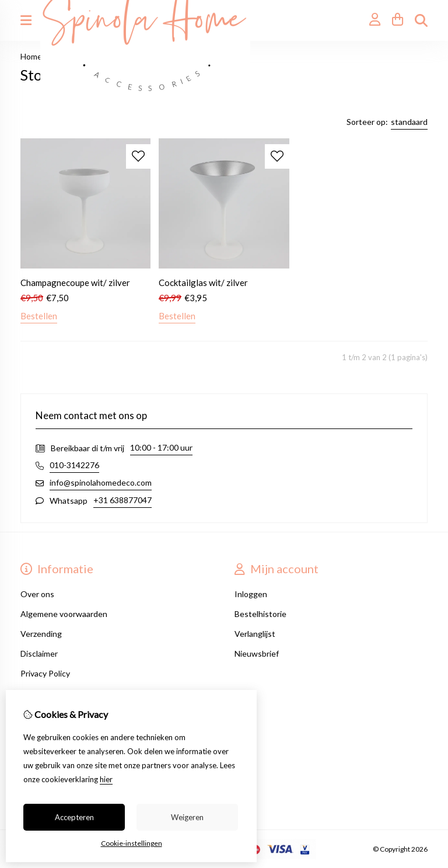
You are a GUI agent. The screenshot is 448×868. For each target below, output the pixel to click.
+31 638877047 (123, 500)
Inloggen (251, 594)
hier (106, 779)
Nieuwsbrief (257, 653)
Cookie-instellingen (132, 843)
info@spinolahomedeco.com (101, 482)
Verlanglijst (255, 634)
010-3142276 (74, 465)
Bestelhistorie (260, 614)
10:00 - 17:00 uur (161, 447)
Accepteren (74, 817)
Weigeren (187, 817)
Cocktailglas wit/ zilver (203, 283)
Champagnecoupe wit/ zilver (75, 283)
